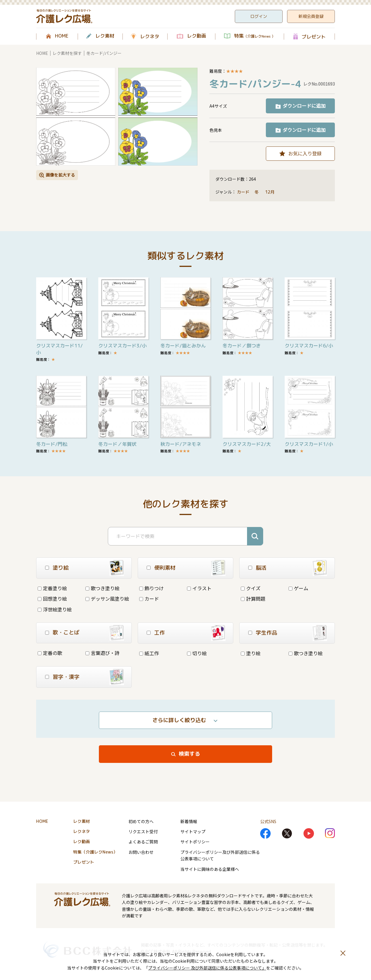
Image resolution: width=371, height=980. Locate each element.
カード (243, 192)
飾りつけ (151, 588)
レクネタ (150, 36)
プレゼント (314, 37)
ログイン (259, 16)
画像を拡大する (60, 175)
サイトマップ (193, 831)
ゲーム (298, 588)
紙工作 (149, 653)
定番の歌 (50, 653)
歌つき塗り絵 (102, 588)
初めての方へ (141, 821)
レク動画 (197, 36)
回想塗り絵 (52, 599)
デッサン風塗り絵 (107, 599)
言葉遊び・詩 (102, 653)
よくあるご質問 (143, 842)
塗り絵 (251, 653)
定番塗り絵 (52, 588)
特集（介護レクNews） (95, 852)
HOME (62, 36)
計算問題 (253, 599)
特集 (255, 36)
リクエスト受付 (143, 831)
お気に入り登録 (305, 153)
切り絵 (197, 653)
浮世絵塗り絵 (55, 609)
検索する (189, 754)
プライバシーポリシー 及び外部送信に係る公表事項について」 (207, 968)
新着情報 (189, 821)
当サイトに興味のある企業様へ (210, 869)
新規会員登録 (311, 16)
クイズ (251, 588)
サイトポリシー (195, 842)
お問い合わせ (141, 852)
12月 (270, 192)
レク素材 (105, 36)
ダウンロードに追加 (304, 106)
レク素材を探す (67, 53)
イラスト (199, 588)
